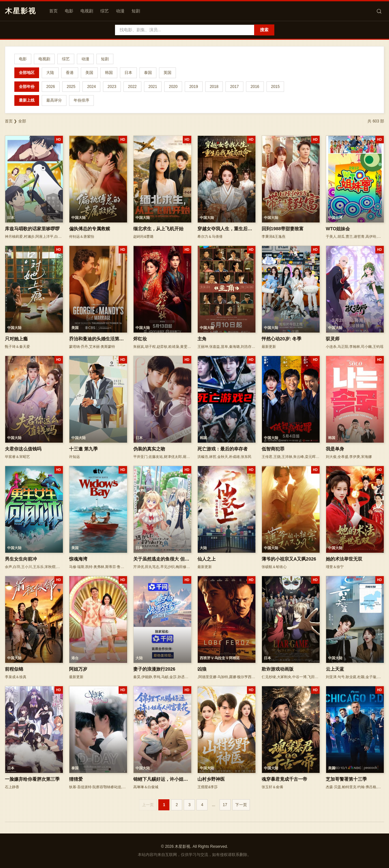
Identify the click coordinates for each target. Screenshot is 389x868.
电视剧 (87, 11)
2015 (275, 87)
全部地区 (27, 73)
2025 (71, 87)
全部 (22, 121)
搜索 (264, 30)
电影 (69, 11)
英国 (167, 73)
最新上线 (27, 100)
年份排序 (81, 100)
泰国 (148, 73)
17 (225, 805)
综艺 (105, 11)
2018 (214, 87)
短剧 (136, 11)
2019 (194, 87)
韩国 (109, 73)
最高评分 (54, 100)
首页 (53, 11)
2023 (112, 87)
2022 (132, 87)
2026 (51, 87)
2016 (255, 87)
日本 (128, 73)
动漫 (120, 11)
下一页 (241, 805)
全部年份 (27, 87)
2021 (153, 87)
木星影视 (21, 11)
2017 (234, 87)
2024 (91, 87)
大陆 (50, 73)
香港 (70, 73)
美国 (89, 73)
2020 (173, 87)
